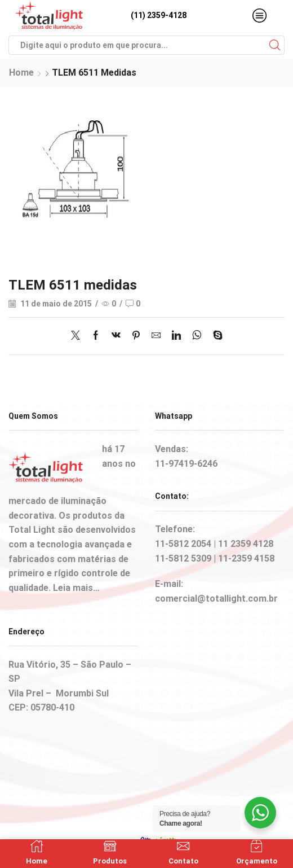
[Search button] (275, 45)
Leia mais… (76, 588)
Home (21, 73)
